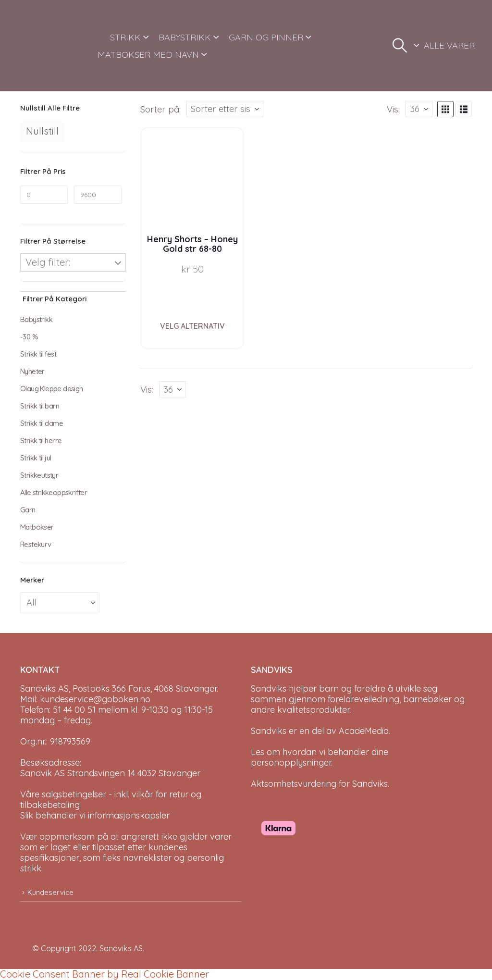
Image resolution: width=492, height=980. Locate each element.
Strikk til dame (42, 423)
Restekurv (36, 544)
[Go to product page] (192, 179)
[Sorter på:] (225, 109)
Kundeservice (50, 892)
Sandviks (269, 688)
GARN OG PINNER (266, 37)
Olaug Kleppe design (52, 389)
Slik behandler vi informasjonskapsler (95, 815)
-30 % (29, 337)
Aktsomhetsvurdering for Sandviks (319, 784)
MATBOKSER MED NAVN (148, 55)
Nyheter (32, 371)
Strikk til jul (36, 458)
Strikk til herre (41, 440)
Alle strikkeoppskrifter (54, 492)
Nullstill (42, 131)
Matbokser (37, 527)
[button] (400, 46)
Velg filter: (48, 262)
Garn (28, 510)
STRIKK (125, 37)
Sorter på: (160, 109)
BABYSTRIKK (185, 37)
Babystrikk (36, 319)
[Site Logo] (53, 46)
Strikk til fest (38, 354)
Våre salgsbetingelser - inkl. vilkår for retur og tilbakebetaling (111, 800)
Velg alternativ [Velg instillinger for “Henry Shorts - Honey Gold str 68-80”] (192, 326)
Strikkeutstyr (39, 475)
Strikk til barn (40, 406)
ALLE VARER (449, 45)
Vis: (393, 109)
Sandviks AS (121, 948)
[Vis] (419, 109)
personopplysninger (291, 763)
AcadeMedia (364, 731)
